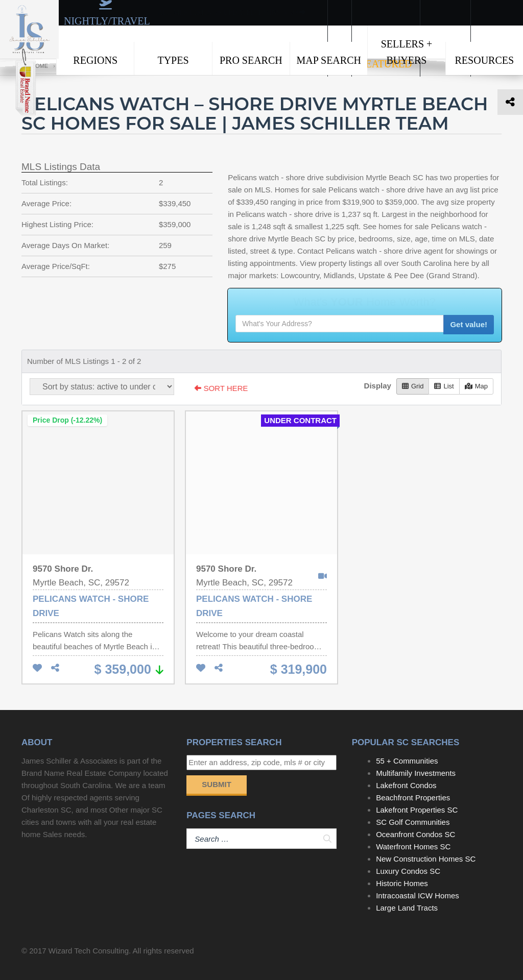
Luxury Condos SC (408, 871)
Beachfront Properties (413, 798)
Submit (217, 784)
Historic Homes (402, 883)
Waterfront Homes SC (413, 847)
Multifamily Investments (416, 773)
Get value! (469, 324)
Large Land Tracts (407, 908)
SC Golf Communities (413, 822)
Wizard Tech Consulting (89, 951)
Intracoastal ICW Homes (418, 896)
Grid (413, 386)
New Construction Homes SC (426, 859)
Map (476, 386)
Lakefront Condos (406, 785)
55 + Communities (407, 761)
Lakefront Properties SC (417, 810)
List (444, 386)
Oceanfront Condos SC (415, 834)
